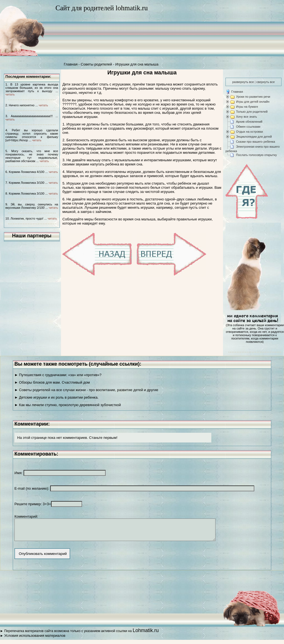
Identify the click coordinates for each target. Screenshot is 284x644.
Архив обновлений (249, 122)
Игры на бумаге (247, 107)
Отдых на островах (250, 132)
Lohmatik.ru (146, 635)
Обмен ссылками (248, 127)
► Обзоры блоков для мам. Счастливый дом (52, 382)
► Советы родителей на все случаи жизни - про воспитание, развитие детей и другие (86, 390)
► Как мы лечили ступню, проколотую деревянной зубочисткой (68, 405)
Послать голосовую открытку (256, 155)
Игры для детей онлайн (253, 102)
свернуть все (265, 82)
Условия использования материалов (35, 640)
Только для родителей (252, 112)
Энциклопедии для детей (254, 137)
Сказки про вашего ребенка (256, 142)
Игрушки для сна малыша (137, 64)
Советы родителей (96, 64)
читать (10, 94)
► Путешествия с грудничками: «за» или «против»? (58, 375)
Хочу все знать (247, 117)
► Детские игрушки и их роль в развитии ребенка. (56, 397)
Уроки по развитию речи (253, 97)
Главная (71, 64)
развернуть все (243, 82)
